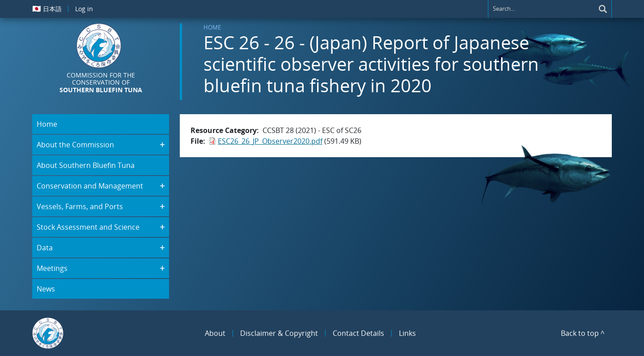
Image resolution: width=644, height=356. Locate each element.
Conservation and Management (90, 186)
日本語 (47, 9)
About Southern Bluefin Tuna (86, 165)
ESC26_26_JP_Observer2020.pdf (270, 141)
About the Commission (75, 145)
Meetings (52, 268)
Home (212, 27)
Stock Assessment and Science (88, 227)
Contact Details (358, 333)
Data (45, 248)
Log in (84, 9)
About (215, 333)
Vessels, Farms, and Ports (80, 206)
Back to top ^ (583, 333)
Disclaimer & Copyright (279, 333)
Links (407, 333)
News (46, 289)
